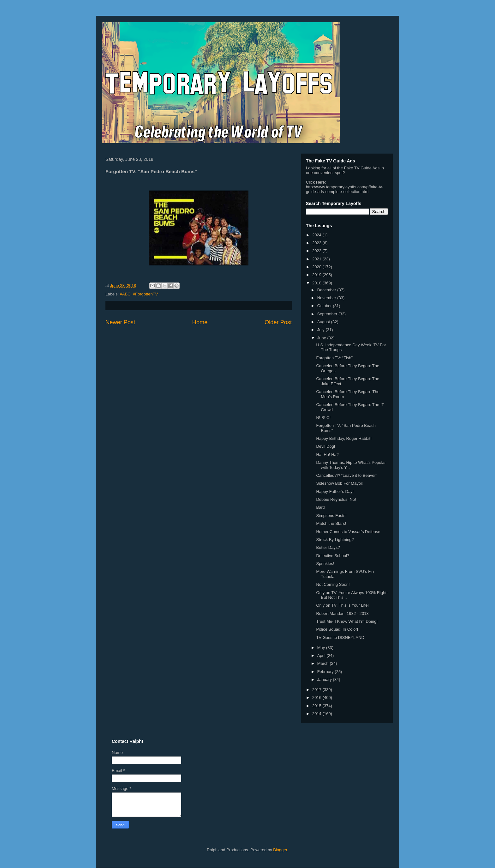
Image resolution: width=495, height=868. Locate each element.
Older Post (278, 322)
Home (200, 322)
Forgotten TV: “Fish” (334, 358)
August (324, 322)
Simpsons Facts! (331, 516)
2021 (317, 259)
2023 (317, 243)
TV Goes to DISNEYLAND (340, 637)
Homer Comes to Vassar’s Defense (348, 532)
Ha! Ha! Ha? (327, 455)
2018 (317, 283)
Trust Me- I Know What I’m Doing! (347, 621)
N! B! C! (323, 418)
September (328, 314)
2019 (317, 275)
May (322, 648)
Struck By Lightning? (335, 540)
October (325, 306)
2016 (317, 698)
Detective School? (333, 556)
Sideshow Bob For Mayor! (340, 483)
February (326, 672)
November (327, 298)
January (325, 680)
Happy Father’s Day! (335, 492)
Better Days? (328, 547)
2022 (317, 251)
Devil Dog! (325, 446)
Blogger (280, 850)
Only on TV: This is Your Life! (342, 605)
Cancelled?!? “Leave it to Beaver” (346, 475)
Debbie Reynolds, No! (336, 499)
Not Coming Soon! (333, 584)
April (322, 656)
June (322, 338)
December (327, 290)
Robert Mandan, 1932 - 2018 (342, 613)
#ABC (125, 294)
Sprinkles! (325, 564)
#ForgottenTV (146, 294)
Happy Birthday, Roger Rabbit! (344, 438)
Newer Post (120, 322)
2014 (317, 714)
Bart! (320, 507)
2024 (317, 235)
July (322, 330)
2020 (317, 267)
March (324, 663)
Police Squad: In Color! (337, 629)
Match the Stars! (331, 523)
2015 (317, 706)
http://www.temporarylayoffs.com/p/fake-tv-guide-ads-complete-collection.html (345, 189)
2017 (317, 690)
